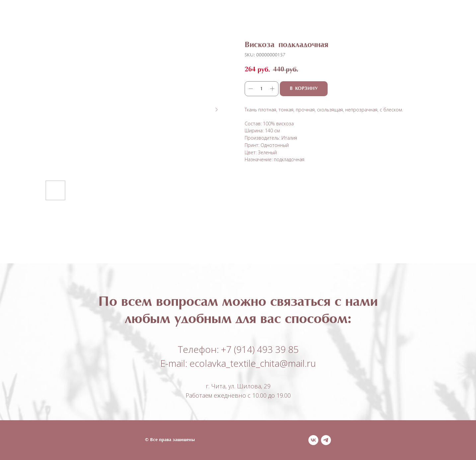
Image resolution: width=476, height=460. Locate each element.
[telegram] (326, 440)
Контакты (344, 17)
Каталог (165, 17)
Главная (130, 17)
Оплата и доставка (289, 17)
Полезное (206, 17)
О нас (240, 17)
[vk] (313, 440)
